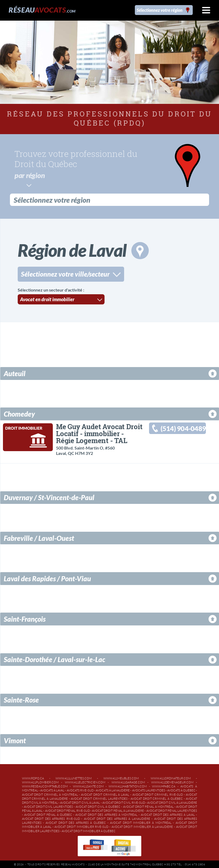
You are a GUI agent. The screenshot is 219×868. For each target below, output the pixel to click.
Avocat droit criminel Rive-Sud (158, 794)
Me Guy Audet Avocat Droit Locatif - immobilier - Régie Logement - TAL (99, 433)
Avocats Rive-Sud (80, 790)
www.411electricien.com (85, 782)
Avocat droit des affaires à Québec (76, 822)
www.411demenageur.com (172, 782)
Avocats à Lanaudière (113, 790)
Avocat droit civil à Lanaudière (172, 802)
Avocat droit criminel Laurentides (99, 798)
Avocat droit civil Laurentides (49, 806)
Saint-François (25, 618)
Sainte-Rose (21, 699)
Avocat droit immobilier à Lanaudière (142, 826)
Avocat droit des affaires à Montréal (106, 814)
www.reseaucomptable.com (45, 786)
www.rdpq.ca (33, 778)
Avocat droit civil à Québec (98, 806)
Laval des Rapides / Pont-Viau (47, 578)
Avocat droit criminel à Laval (105, 794)
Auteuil (15, 373)
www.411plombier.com (40, 782)
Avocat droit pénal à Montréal (148, 806)
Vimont (15, 740)
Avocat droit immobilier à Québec (89, 830)
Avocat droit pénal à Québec (48, 814)
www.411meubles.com (121, 778)
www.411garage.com (128, 782)
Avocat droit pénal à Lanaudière (118, 810)
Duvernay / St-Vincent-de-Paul (49, 497)
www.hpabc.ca (164, 786)
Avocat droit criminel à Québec (157, 798)
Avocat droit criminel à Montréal (50, 794)
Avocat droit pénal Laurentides (172, 810)
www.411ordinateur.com (171, 778)
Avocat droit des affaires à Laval (168, 814)
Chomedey (19, 413)
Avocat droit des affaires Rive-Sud (51, 818)
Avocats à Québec (181, 790)
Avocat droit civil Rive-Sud (124, 802)
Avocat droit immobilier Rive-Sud (81, 826)
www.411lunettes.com (74, 778)
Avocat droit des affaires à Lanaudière (117, 818)
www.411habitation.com (128, 786)
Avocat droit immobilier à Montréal (141, 822)
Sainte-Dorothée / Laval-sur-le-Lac (54, 659)
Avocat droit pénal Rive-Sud (67, 810)
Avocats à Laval (52, 790)
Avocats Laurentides (149, 790)
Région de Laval (83, 249)
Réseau (42, 10)
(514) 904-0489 (183, 428)
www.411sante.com (88, 786)
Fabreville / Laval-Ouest (39, 537)
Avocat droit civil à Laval (80, 802)
